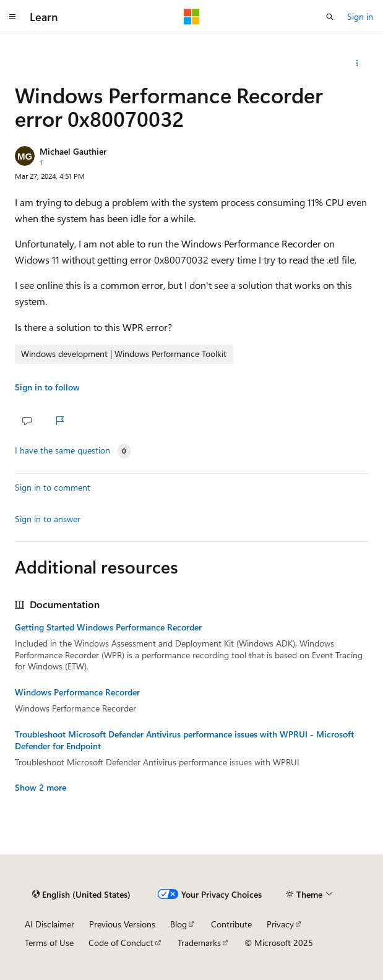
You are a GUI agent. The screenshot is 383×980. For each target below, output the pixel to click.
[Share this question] (357, 63)
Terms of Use (49, 943)
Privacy (280, 924)
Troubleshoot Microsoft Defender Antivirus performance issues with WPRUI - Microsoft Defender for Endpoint (184, 740)
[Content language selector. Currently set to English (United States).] (81, 895)
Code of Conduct (121, 943)
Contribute (231, 924)
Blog (179, 924)
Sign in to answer (48, 519)
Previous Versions (122, 924)
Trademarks (199, 943)
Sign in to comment (53, 487)
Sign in (360, 16)
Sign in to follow (47, 387)
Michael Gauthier (73, 151)
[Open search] (330, 17)
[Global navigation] (12, 17)
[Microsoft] (192, 17)
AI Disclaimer (49, 924)
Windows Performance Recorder (77, 692)
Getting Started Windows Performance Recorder (108, 627)
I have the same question (62, 450)
